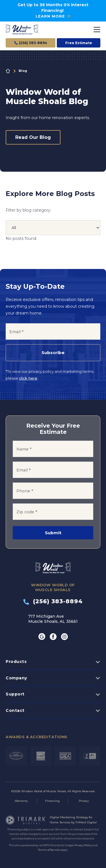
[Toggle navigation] (97, 30)
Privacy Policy (83, 845)
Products (16, 662)
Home (8, 71)
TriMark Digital (86, 822)
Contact (15, 710)
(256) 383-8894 (53, 601)
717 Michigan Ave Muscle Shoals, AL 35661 (53, 619)
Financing (52, 801)
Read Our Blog (33, 137)
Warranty (21, 801)
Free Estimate (79, 43)
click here (28, 378)
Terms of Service (49, 850)
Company (16, 678)
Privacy (84, 801)
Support (15, 694)
